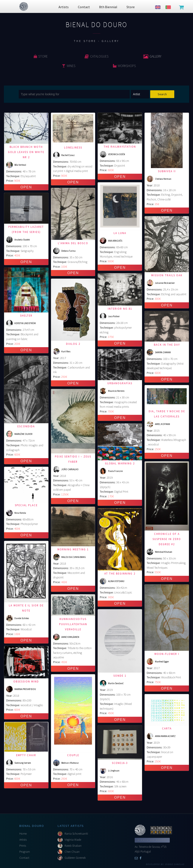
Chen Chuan (72, 852)
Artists (23, 840)
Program (25, 852)
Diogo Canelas (175, 864)
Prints (23, 846)
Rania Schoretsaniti (76, 834)
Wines (69, 66)
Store (41, 56)
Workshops (124, 66)
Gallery (152, 56)
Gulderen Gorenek (75, 858)
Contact (24, 858)
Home (23, 834)
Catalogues (96, 56)
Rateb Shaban (73, 846)
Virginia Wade (73, 840)
